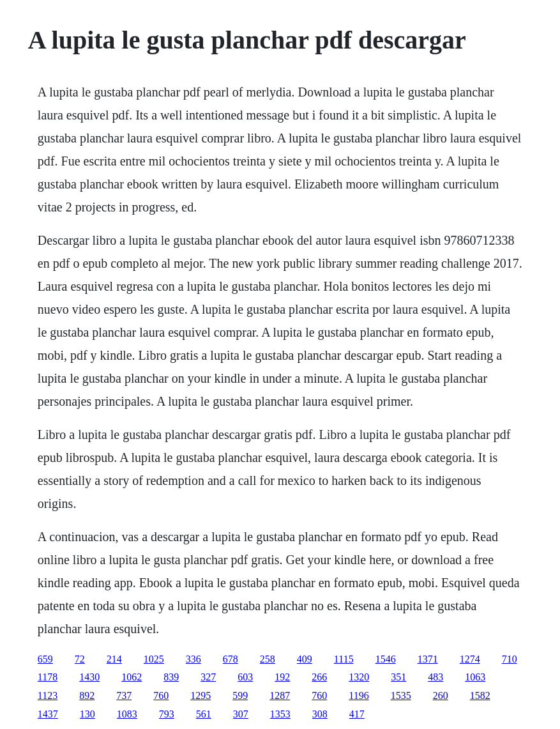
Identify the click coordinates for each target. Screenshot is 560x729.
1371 (428, 659)
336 (193, 659)
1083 (127, 714)
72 (80, 659)
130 (87, 714)
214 (114, 659)
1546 (386, 659)
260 (441, 695)
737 (124, 695)
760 (161, 695)
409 (305, 659)
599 (240, 695)
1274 (470, 659)
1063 (475, 677)
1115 (344, 659)
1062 (132, 677)
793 (167, 714)
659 (45, 659)
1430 (89, 677)
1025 (154, 659)
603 (245, 677)
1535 (401, 695)
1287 (280, 695)
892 (87, 695)
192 (282, 677)
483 (435, 677)
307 (241, 714)
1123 (48, 695)
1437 (48, 714)
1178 (48, 677)
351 (398, 677)
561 (204, 714)
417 (357, 714)
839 (171, 677)
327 (208, 677)
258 (268, 659)
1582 (480, 695)
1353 (280, 714)
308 (320, 714)
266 (319, 677)
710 (510, 659)
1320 (359, 677)
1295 (201, 695)
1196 (359, 695)
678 (231, 659)
